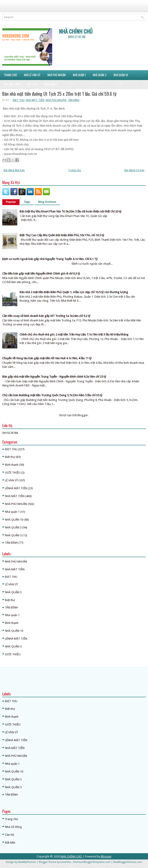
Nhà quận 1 (12, 512)
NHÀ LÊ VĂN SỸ (32, 75)
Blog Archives (47, 202)
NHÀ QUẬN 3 (100, 75)
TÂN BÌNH (74, 100)
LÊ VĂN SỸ (11, 480)
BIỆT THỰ (32, 84)
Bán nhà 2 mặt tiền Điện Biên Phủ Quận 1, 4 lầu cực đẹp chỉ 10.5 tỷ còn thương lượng (74, 292)
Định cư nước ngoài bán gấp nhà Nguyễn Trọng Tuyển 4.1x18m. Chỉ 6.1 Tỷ (50, 259)
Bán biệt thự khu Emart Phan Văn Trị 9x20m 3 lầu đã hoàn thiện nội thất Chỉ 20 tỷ (71, 211)
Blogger (83, 415)
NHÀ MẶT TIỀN (12, 84)
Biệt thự (10, 457)
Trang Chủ (10, 75)
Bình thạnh (12, 465)
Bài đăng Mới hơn (14, 170)
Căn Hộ (10, 835)
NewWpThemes (27, 862)
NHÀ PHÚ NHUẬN (56, 100)
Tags (27, 202)
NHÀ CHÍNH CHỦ (76, 31)
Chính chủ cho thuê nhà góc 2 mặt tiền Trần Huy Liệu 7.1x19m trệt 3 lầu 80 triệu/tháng (74, 334)
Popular (11, 202)
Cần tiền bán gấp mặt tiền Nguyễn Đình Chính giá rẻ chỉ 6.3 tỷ (41, 274)
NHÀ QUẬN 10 (14, 520)
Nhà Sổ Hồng (13, 827)
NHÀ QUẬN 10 (121, 75)
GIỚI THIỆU (13, 473)
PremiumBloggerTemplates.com (92, 862)
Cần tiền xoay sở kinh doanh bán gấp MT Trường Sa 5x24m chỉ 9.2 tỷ (46, 316)
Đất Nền (10, 843)
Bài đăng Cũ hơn (134, 170)
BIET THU (19, 100)
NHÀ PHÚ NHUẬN (57, 75)
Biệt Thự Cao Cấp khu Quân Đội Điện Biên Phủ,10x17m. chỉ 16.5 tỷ (62, 235)
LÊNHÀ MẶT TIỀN (16, 488)
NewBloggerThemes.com (128, 862)
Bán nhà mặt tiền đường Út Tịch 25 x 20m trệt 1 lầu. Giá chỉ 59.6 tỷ (59, 94)
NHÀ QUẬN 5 (51, 84)
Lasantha (66, 862)
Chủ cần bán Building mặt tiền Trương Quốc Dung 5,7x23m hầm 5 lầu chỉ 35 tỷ (52, 395)
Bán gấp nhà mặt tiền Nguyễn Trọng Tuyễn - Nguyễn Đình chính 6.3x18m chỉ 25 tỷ (54, 377)
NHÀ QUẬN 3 (13, 527)
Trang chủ (75, 170)
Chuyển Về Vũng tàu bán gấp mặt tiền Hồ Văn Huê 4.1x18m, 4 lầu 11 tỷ (47, 358)
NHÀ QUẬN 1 (79, 75)
